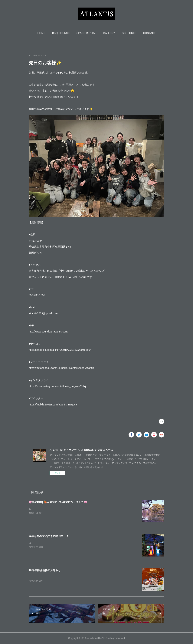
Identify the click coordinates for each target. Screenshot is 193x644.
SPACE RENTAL (86, 33)
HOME (41, 33)
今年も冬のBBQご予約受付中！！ (49, 536)
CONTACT (149, 33)
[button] (41, 33)
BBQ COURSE (61, 33)
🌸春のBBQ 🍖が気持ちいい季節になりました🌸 (58, 502)
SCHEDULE (129, 33)
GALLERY (109, 33)
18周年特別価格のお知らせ (45, 570)
